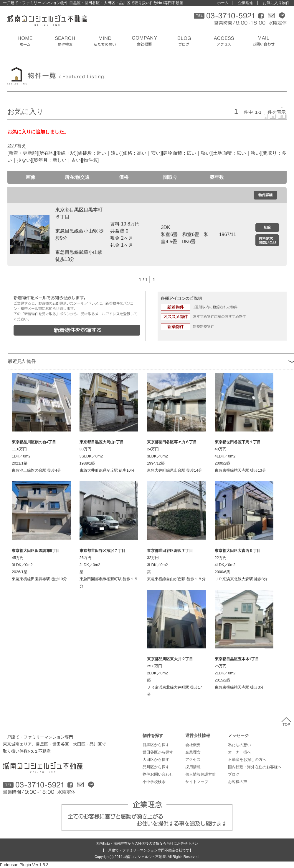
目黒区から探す (156, 745)
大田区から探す (156, 760)
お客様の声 (238, 782)
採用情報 (193, 767)
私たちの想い (240, 745)
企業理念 (193, 752)
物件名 (90, 160)
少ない (24, 160)
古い (76, 160)
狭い (206, 153)
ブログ (234, 774)
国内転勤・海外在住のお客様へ (255, 767)
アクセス (193, 760)
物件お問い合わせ (158, 774)
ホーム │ (226, 3)
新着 (13, 153)
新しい (60, 160)
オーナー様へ (240, 752)
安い (156, 153)
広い (191, 153)
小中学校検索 (154, 782)
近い (101, 153)
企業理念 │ (248, 3)
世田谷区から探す (158, 752)
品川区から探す (156, 767)
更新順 (30, 153)
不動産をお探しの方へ (247, 760)
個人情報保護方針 (201, 774)
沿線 (61, 153)
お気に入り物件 (276, 3)
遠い (115, 153)
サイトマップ (197, 782)
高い (142, 153)
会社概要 (193, 745)
